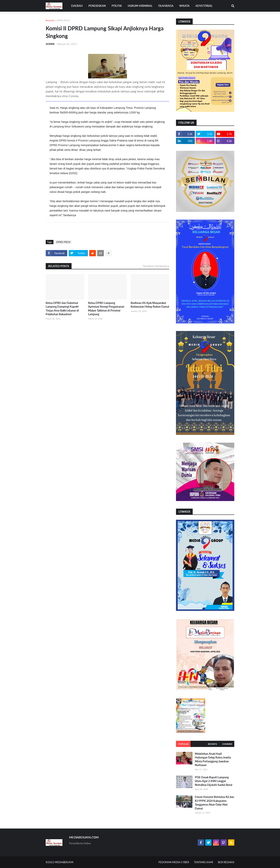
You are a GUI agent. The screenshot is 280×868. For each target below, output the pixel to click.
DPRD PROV (63, 20)
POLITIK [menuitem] (117, 6)
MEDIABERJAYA (64, 862)
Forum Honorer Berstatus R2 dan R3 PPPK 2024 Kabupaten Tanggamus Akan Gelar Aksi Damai (214, 803)
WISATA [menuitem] (184, 6)
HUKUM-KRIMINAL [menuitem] (140, 6)
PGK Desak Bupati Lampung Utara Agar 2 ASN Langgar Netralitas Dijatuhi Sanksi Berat (214, 781)
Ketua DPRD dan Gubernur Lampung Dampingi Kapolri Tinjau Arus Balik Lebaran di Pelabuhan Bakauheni (62, 309)
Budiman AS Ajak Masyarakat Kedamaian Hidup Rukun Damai (150, 305)
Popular (183, 744)
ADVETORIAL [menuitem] (204, 6)
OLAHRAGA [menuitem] (166, 6)
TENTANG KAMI (203, 862)
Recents (212, 744)
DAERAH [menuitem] (77, 6)
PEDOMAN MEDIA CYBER (174, 862)
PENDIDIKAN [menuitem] (97, 6)
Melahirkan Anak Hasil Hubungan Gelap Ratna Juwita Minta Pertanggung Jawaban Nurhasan (213, 759)
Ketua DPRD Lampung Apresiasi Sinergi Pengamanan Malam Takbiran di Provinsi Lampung (106, 309)
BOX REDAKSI (226, 862)
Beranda (50, 20)
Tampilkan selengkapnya (156, 266)
